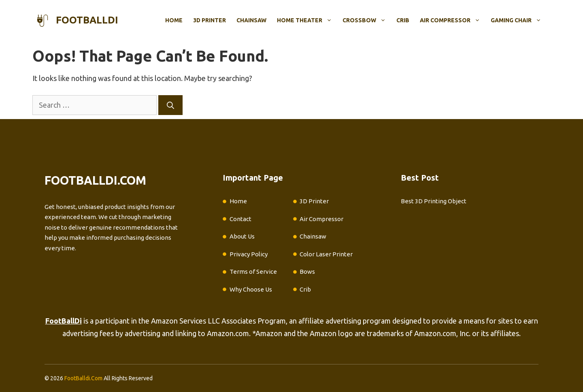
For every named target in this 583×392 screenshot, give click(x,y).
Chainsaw (251, 20)
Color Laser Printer (326, 254)
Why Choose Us (251, 289)
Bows (307, 272)
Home (174, 20)
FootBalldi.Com (83, 378)
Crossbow (367, 20)
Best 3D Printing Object (434, 201)
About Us (242, 236)
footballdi (87, 20)
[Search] (170, 105)
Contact (240, 219)
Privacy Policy (249, 254)
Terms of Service (253, 272)
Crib (403, 20)
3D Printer (210, 20)
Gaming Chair (519, 20)
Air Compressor (453, 20)
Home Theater (307, 20)
